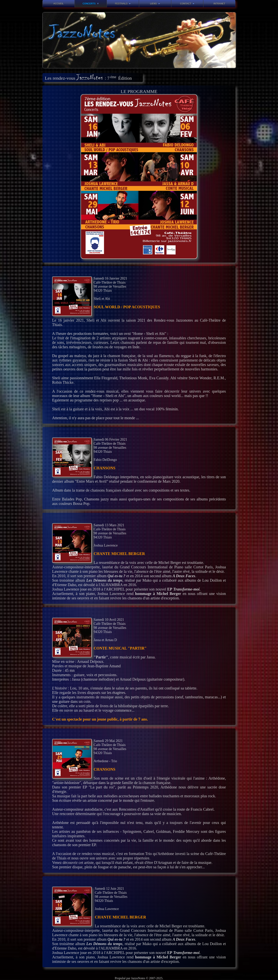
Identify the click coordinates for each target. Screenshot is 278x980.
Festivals (123, 4)
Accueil (58, 4)
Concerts (91, 4)
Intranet (219, 4)
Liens (155, 4)
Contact (187, 4)
